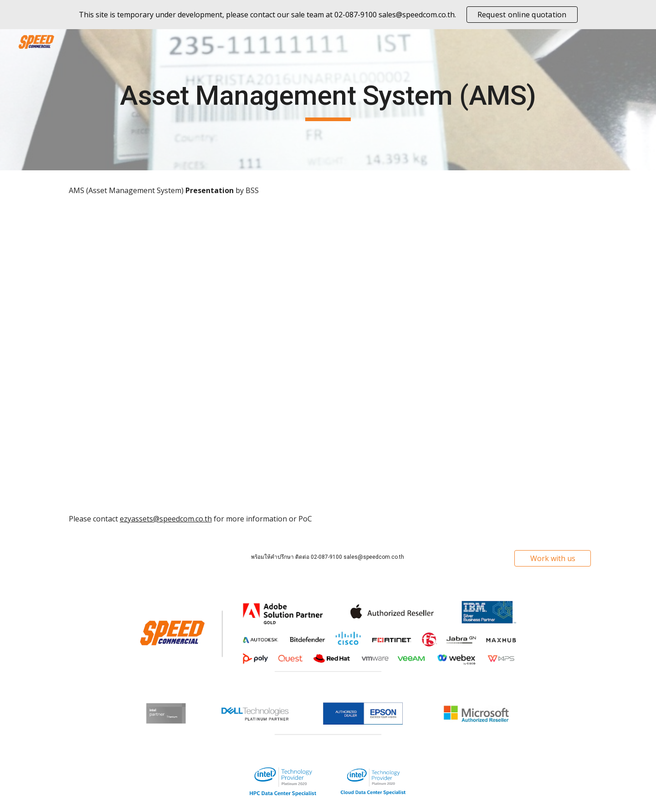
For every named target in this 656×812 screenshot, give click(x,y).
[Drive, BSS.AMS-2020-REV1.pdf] (328, 355)
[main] (328, 100)
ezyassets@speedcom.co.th (166, 519)
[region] (328, 15)
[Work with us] (553, 558)
